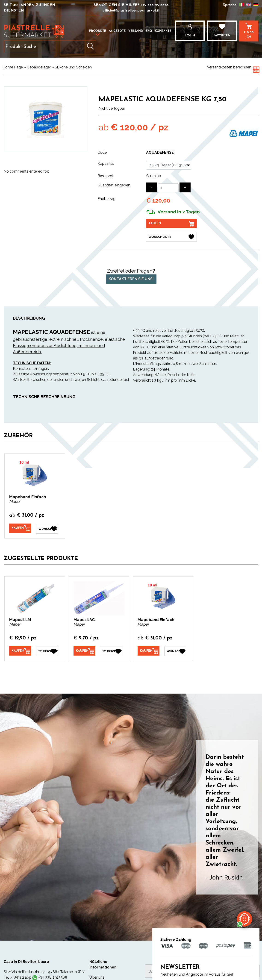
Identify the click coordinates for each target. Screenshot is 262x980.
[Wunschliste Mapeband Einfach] (47, 528)
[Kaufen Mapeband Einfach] (20, 528)
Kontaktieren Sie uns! (131, 279)
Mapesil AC (84, 619)
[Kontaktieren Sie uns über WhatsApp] (244, 919)
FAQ (149, 31)
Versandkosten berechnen (229, 67)
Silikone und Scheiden (73, 67)
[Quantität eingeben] (168, 188)
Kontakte (163, 31)
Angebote (117, 31)
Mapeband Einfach (28, 497)
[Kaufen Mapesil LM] (20, 650)
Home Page (13, 67)
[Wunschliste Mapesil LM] (47, 651)
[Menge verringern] (152, 187)
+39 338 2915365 (155, 5)
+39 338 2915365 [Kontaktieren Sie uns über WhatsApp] (53, 977)
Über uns (97, 977)
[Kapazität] (169, 165)
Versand (136, 31)
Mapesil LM (20, 619)
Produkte (98, 31)
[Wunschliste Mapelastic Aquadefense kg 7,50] (171, 237)
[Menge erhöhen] (185, 187)
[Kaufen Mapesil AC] (84, 650)
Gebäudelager (39, 67)
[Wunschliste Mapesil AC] (111, 651)
